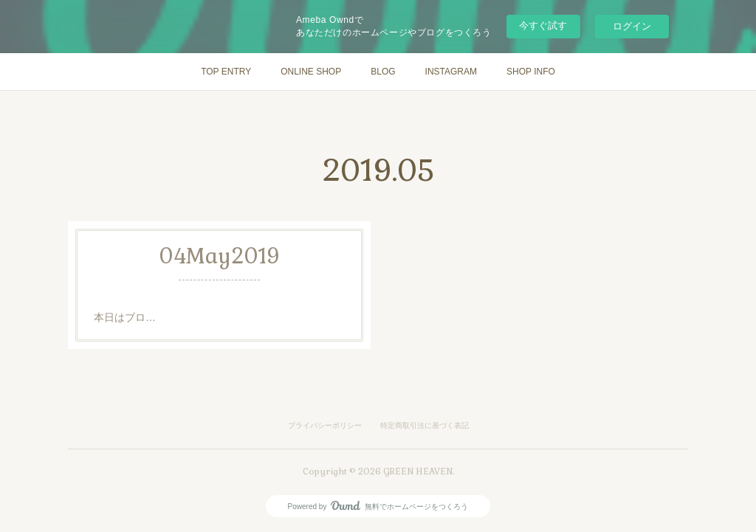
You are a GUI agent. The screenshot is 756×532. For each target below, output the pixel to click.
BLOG (383, 72)
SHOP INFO (531, 72)
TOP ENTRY (226, 72)
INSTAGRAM (451, 72)
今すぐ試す (543, 25)
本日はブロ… (125, 317)
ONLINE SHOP (311, 72)
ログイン (632, 26)
